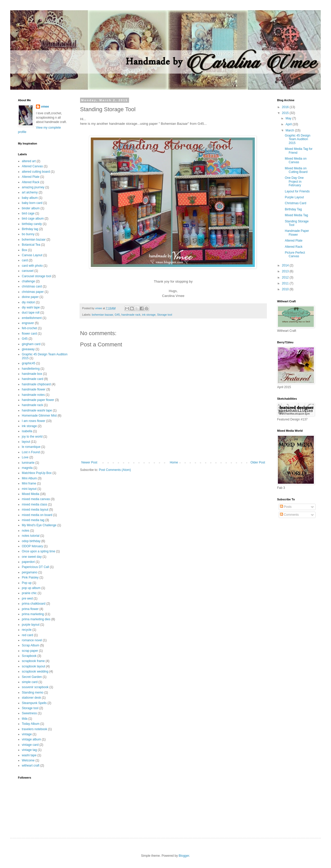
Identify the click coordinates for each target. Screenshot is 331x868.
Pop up (27, 583)
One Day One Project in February (294, 182)
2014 (286, 265)
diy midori (28, 302)
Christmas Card (295, 203)
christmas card (32, 286)
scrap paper (30, 651)
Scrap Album (31, 645)
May (289, 118)
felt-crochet (29, 328)
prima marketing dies (36, 619)
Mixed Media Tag (296, 215)
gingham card (31, 344)
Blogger (184, 856)
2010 (286, 289)
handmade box (32, 374)
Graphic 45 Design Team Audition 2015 (298, 139)
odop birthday (31, 541)
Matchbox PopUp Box (37, 473)
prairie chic (29, 593)
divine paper (30, 297)
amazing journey (33, 187)
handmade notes (33, 395)
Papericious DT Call (35, 567)
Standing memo (33, 693)
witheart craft (31, 766)
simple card (30, 682)
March (290, 130)
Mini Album (29, 478)
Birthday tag (30, 229)
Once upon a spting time (38, 551)
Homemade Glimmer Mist (39, 416)
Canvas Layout (32, 255)
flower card (29, 334)
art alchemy (30, 192)
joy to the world (32, 437)
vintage (27, 734)
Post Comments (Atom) (115, 470)
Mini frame (29, 483)
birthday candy (32, 224)
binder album (31, 208)
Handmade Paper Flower (297, 233)
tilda (25, 719)
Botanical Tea (31, 245)
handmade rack (131, 315)
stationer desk (31, 698)
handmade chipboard (36, 384)
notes (26, 531)
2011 (286, 283)
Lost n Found (31, 452)
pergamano (30, 572)
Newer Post (89, 462)
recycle (27, 630)
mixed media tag (33, 520)
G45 (117, 315)
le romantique (31, 447)
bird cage (28, 213)
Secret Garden (32, 677)
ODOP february (32, 546)
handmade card (32, 379)
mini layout (29, 489)
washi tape (29, 755)
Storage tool (164, 315)
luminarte (28, 463)
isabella (27, 431)
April (289, 124)
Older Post (258, 462)
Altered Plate (31, 177)
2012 (286, 277)
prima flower (30, 609)
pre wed (27, 598)
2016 (286, 107)
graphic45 (29, 363)
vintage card (30, 745)
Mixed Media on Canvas (296, 160)
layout (26, 442)
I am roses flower (33, 421)
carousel (28, 271)
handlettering (31, 369)
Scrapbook (29, 656)
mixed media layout (35, 510)
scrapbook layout (33, 666)
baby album (30, 198)
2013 (286, 271)
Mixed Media (31, 494)
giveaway (28, 349)
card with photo (32, 266)
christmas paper (33, 292)
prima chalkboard (34, 604)
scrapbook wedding (35, 671)
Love (25, 457)
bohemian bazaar (103, 315)
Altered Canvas (32, 166)
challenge (28, 281)
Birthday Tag (293, 209)
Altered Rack (31, 182)
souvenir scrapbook (35, 687)
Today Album (31, 724)
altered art (29, 161)
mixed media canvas (36, 499)
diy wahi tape (31, 307)
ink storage (149, 315)
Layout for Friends (297, 191)
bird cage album (33, 219)
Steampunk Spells (34, 703)
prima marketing (33, 614)
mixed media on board (37, 515)
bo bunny (28, 234)
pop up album (31, 588)
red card (27, 635)
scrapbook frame (33, 661)
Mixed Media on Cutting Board (296, 170)
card (25, 260)
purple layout (31, 625)
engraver (28, 323)
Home (174, 462)
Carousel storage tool (36, 276)
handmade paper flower (38, 400)
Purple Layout (294, 197)
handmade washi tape (37, 410)
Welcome (28, 760)
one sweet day (32, 557)
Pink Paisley (30, 577)
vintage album (31, 739)
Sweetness (29, 713)
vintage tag (29, 750)
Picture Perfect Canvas (295, 254)
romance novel (32, 640)
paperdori (28, 562)
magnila (27, 468)
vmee (45, 107)
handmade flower (34, 389)
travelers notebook (35, 729)
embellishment (32, 318)
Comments (289, 515)
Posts (286, 507)
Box (25, 250)
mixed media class (35, 504)
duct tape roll (31, 313)
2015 (286, 113)
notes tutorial (31, 536)
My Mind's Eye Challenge (39, 525)
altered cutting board (36, 172)
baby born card (32, 203)
